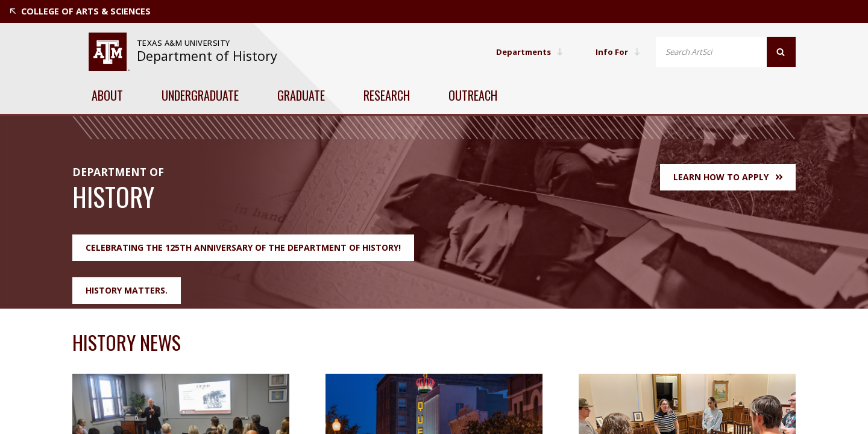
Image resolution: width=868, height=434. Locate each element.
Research (387, 95)
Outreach (473, 95)
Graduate (301, 95)
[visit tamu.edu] (109, 52)
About (107, 95)
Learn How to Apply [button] (728, 177)
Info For (617, 52)
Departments (526, 52)
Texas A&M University (185, 43)
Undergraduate (200, 95)
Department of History (207, 56)
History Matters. (127, 290)
